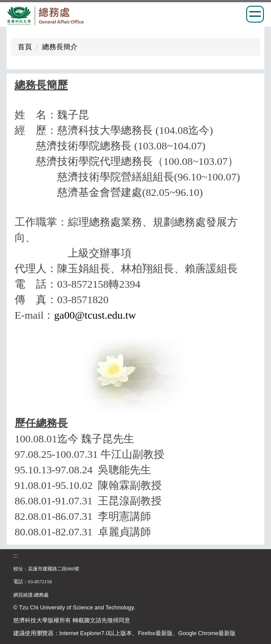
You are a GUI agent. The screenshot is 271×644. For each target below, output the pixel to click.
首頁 (25, 47)
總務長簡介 (60, 47)
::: (16, 556)
